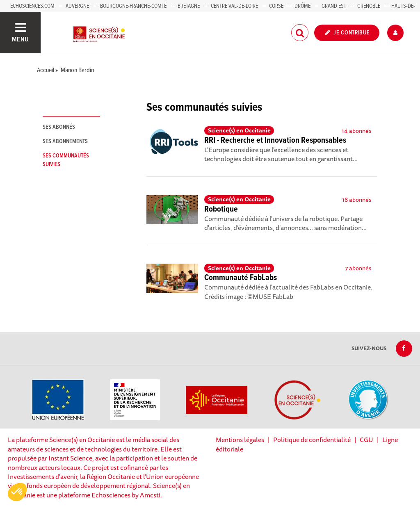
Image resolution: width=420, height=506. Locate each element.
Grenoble (369, 6)
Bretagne (189, 6)
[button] (17, 492)
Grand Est (334, 6)
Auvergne (77, 6)
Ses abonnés (59, 127)
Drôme (302, 6)
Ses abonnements (65, 141)
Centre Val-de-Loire (234, 6)
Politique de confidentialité (312, 440)
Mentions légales (240, 440)
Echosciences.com (32, 6)
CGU (366, 440)
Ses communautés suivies (66, 160)
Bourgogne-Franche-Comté (133, 6)
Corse (276, 6)
